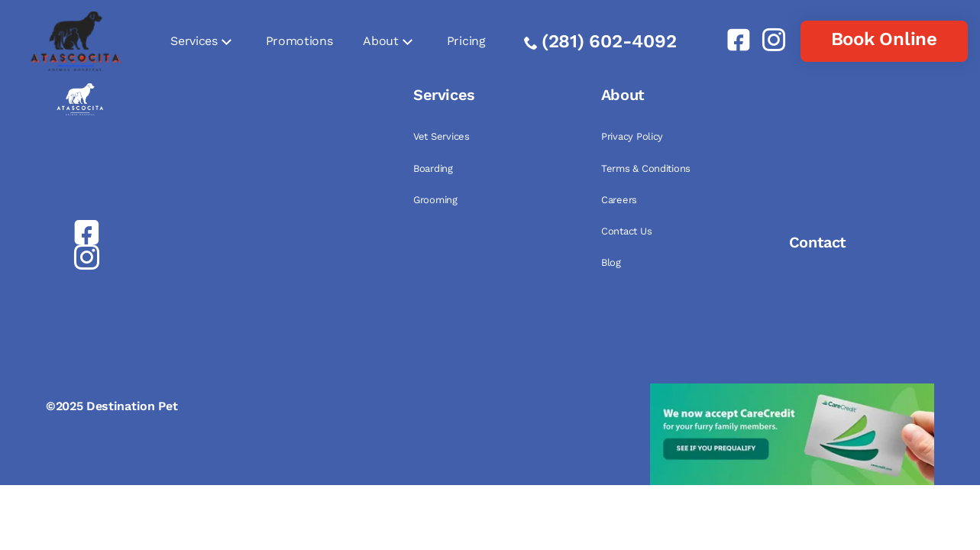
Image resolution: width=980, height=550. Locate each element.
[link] (733, 40)
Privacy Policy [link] (632, 136)
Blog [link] (611, 262)
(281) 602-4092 (609, 41)
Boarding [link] (433, 168)
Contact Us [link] (626, 231)
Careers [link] (619, 200)
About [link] (380, 41)
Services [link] (194, 41)
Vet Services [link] (441, 136)
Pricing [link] (466, 41)
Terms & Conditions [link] (646, 168)
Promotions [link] (299, 41)
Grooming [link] (435, 200)
